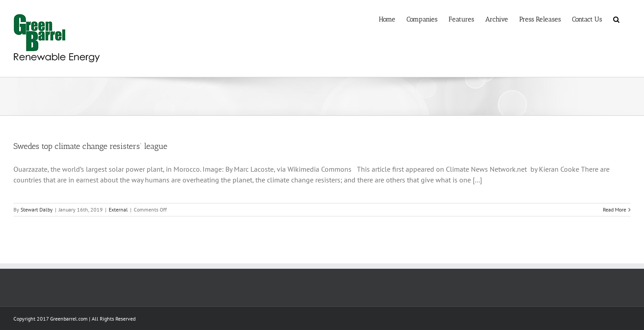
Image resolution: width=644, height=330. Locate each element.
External (118, 209)
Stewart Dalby (37, 209)
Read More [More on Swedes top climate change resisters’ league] (614, 209)
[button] (616, 19)
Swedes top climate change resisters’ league (90, 146)
